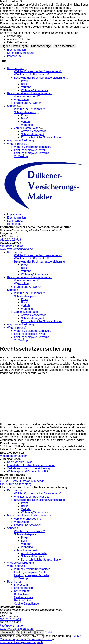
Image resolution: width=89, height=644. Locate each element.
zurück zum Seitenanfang (16, 484)
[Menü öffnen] (4, 62)
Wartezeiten (21, 100)
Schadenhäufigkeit (33, 134)
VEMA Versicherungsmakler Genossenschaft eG (41, 638)
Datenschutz (15, 221)
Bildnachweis (22, 594)
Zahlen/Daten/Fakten (27, 128)
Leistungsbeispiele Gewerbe (32, 153)
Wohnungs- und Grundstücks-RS (27, 472)
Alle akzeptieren (64, 46)
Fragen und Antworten (28, 103)
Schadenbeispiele (25, 112)
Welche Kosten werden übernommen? (38, 71)
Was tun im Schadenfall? (29, 109)
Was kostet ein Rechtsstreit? (32, 74)
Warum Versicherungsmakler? (33, 147)
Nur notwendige (41, 46)
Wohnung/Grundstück (34, 90)
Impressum (14, 56)
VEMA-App (21, 156)
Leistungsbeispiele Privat (29, 150)
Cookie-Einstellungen (27, 604)
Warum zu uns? (17, 144)
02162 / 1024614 (10, 481)
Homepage (14, 224)
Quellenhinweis (24, 597)
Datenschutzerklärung (21, 53)
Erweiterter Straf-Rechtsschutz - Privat (31, 465)
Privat (25, 81)
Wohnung (27, 125)
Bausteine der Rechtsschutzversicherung (39, 78)
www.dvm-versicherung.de (16, 629)
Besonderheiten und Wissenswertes (29, 93)
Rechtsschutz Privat (19, 462)
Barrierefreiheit (23, 600)
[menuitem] (48, 79)
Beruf (24, 84)
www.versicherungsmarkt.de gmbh (21, 642)
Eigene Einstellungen (15, 46)
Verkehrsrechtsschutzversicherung (28, 468)
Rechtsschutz (15, 68)
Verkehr (26, 87)
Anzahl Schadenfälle (34, 131)
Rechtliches (14, 582)
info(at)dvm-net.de (33, 481)
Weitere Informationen (14, 456)
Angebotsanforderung (20, 141)
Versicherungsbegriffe (27, 97)
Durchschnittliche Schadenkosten (42, 137)
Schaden (13, 106)
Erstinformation (16, 50)
